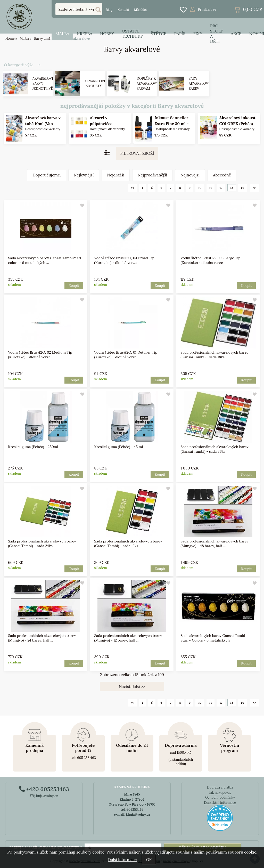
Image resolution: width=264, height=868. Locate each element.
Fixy (198, 34)
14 (242, 188)
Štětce (159, 34)
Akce (236, 34)
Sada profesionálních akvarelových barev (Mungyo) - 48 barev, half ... (214, 543)
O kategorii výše (19, 65)
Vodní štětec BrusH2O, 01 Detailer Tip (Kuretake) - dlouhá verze (126, 355)
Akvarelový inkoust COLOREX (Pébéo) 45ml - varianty (237, 124)
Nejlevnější (84, 175)
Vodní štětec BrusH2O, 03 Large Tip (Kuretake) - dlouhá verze (210, 260)
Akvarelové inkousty (95, 83)
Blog (109, 10)
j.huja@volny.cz (44, 796)
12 (221, 188)
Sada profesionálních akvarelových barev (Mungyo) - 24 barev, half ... (42, 638)
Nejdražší (116, 175)
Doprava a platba (220, 787)
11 (211, 188)
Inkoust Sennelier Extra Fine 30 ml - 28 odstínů (171, 124)
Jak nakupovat (220, 793)
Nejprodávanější (152, 175)
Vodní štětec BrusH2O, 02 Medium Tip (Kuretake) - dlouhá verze (40, 355)
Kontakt (123, 10)
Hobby (107, 34)
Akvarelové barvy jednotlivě (43, 84)
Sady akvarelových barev (202, 84)
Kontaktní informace (220, 803)
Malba (62, 34)
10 (200, 188)
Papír (180, 34)
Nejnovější (190, 175)
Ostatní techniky (132, 34)
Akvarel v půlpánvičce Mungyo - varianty (107, 124)
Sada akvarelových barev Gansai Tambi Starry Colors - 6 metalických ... (213, 638)
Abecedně (222, 175)
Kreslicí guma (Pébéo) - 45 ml (119, 447)
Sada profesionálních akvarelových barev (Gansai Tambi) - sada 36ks (214, 449)
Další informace (122, 860)
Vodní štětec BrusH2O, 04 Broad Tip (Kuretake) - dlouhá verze (125, 260)
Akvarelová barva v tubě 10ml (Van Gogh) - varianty (43, 124)
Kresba (85, 34)
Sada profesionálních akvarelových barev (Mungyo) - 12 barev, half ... (128, 638)
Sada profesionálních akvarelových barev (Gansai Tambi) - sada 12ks (128, 543)
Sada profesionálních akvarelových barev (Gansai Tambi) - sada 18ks (214, 355)
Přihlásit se (207, 9)
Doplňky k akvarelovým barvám (149, 84)
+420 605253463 (44, 789)
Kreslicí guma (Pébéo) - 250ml (33, 447)
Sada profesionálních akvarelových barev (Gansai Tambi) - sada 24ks (42, 543)
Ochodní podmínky (220, 797)
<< (132, 188)
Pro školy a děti (217, 34)
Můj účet (140, 10)
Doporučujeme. (47, 175)
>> (254, 188)
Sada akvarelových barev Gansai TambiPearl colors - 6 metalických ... (44, 260)
